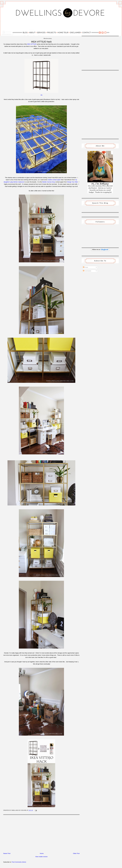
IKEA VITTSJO (32, 44)
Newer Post (7, 853)
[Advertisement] (61, 25)
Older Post (76, 853)
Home (42, 853)
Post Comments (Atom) (19, 862)
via (41, 95)
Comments (87, 271)
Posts (85, 267)
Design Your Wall (72, 182)
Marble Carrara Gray (49, 182)
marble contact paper (54, 180)
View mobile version (41, 857)
